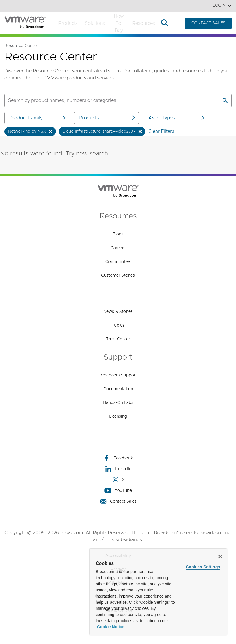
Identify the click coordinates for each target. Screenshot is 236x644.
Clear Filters (161, 131)
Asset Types (177, 118)
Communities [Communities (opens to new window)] (118, 262)
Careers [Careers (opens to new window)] (118, 248)
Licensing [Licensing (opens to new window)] (118, 416)
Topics (118, 325)
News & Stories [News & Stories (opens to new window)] (118, 312)
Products (68, 23)
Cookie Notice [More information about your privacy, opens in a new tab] (111, 627)
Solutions (95, 23)
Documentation (118, 389)
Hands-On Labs (118, 403)
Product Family (38, 118)
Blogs (118, 234)
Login (222, 6)
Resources (144, 23)
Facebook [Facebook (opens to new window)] (118, 458)
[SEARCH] (105, 100)
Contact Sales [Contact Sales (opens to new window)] (118, 501)
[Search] (225, 100)
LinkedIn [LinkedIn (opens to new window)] (118, 469)
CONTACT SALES (208, 23)
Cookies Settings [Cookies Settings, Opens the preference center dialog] (203, 567)
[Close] (220, 556)
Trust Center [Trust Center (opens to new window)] (118, 339)
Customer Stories (118, 275)
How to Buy (119, 23)
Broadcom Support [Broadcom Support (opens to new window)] (118, 375)
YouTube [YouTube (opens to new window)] (118, 491)
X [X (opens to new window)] (118, 480)
